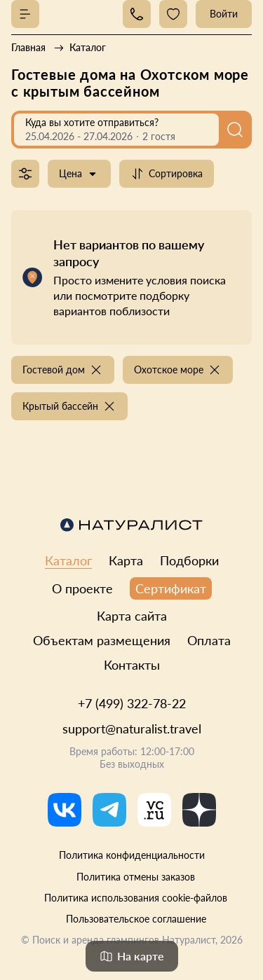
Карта (126, 560)
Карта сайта (132, 616)
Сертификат (171, 588)
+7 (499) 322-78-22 (132, 703)
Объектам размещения (102, 640)
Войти (224, 14)
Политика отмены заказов (136, 877)
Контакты (132, 665)
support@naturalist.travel (132, 729)
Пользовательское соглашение (136, 919)
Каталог (68, 560)
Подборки (189, 560)
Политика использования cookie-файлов (136, 898)
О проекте (82, 588)
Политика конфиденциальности (132, 855)
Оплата (209, 640)
